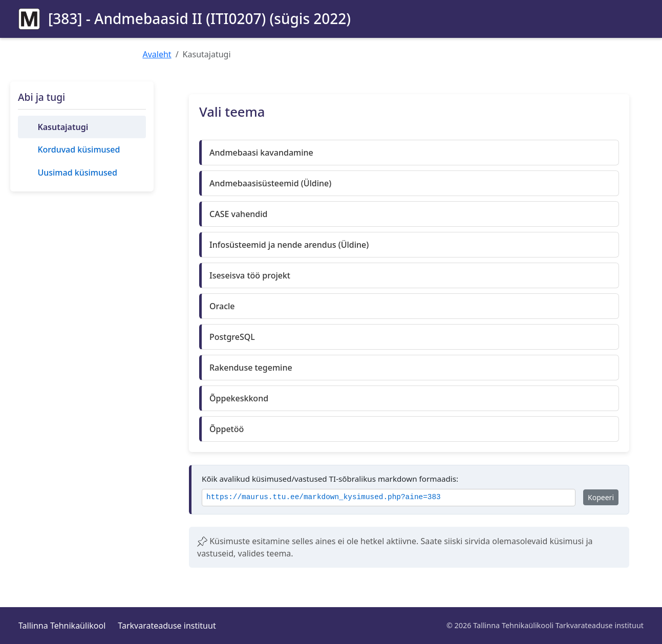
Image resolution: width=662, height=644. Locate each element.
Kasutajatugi (63, 127)
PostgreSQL (232, 337)
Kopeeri (601, 497)
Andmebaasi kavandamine (261, 153)
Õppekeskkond (239, 398)
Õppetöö (227, 429)
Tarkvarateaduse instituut (167, 626)
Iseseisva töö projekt (250, 275)
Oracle (222, 306)
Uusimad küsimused (77, 173)
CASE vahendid (239, 214)
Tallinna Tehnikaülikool (62, 626)
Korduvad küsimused (79, 149)
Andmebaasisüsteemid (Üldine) (270, 183)
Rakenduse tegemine (251, 368)
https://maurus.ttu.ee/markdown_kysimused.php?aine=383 (324, 497)
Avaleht (157, 54)
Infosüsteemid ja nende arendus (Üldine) (289, 245)
